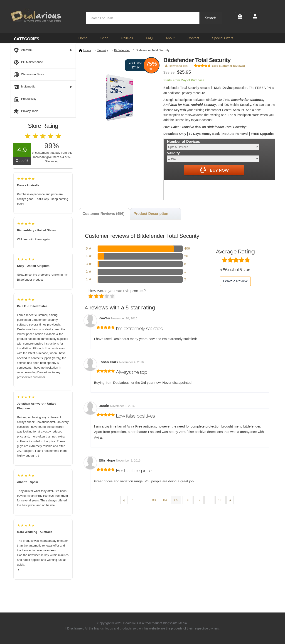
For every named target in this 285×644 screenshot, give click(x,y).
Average (102, 296)
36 (186, 256)
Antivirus (43, 50)
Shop (104, 38)
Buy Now (214, 170)
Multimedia (43, 87)
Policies (127, 38)
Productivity (25, 99)
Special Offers (223, 38)
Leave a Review (235, 281)
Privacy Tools (26, 111)
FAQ (149, 38)
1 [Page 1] (133, 500)
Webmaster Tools (29, 75)
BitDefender (122, 50)
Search (210, 18)
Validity (173, 153)
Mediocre (97, 296)
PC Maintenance (28, 62)
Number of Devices (183, 142)
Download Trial (177, 66)
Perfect (112, 296)
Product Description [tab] (151, 214)
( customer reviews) (228, 66)
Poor (91, 296)
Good (107, 296)
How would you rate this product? (117, 291)
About (170, 38)
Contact (193, 38)
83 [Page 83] (154, 500)
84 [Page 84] (165, 500)
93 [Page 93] (220, 500)
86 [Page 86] (187, 500)
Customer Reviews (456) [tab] (104, 214)
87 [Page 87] (198, 500)
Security (103, 50)
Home (83, 38)
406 (187, 248)
